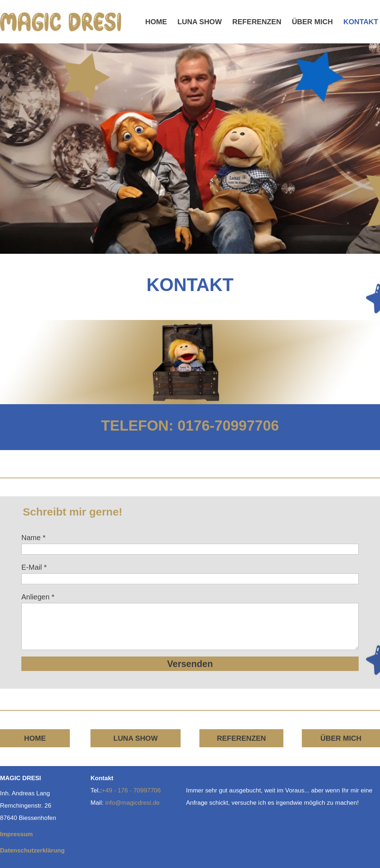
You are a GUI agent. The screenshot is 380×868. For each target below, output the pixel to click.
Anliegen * (38, 597)
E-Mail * (34, 567)
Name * (33, 538)
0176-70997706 (228, 426)
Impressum (16, 834)
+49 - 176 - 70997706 (131, 790)
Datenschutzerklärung (32, 850)
